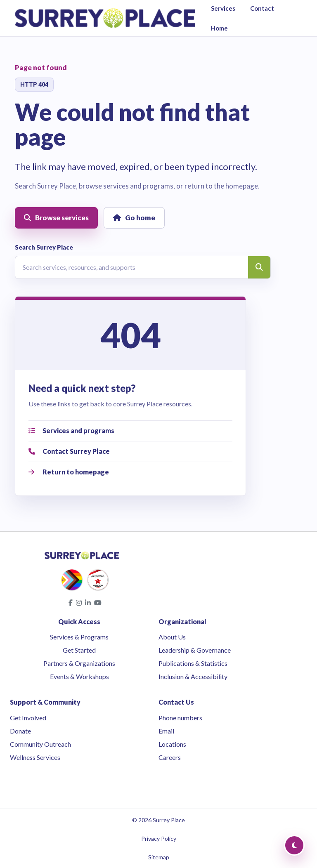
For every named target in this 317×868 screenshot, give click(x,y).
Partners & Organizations (79, 663)
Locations (172, 744)
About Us (172, 637)
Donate (20, 731)
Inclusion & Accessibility (193, 676)
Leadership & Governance (195, 650)
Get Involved (28, 718)
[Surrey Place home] (105, 18)
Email (166, 731)
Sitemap (159, 857)
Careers (170, 757)
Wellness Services (35, 757)
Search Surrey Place (44, 247)
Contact (262, 8)
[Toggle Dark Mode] (294, 845)
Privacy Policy (159, 839)
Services (223, 8)
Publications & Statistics (193, 663)
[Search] (259, 267)
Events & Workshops (79, 676)
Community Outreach (40, 744)
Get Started (79, 650)
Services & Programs (79, 637)
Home (219, 28)
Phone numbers (180, 718)
